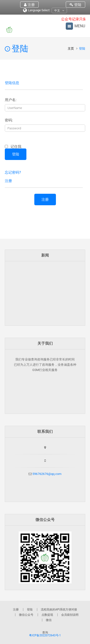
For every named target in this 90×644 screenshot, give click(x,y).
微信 (49, 620)
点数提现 (47, 615)
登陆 (75, 5)
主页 (71, 48)
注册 (29, 5)
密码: (9, 120)
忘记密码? (13, 172)
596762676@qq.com (47, 474)
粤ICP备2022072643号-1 (45, 635)
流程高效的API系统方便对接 (59, 610)
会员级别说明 (70, 615)
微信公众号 (26, 615)
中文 (59, 11)
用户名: (11, 100)
